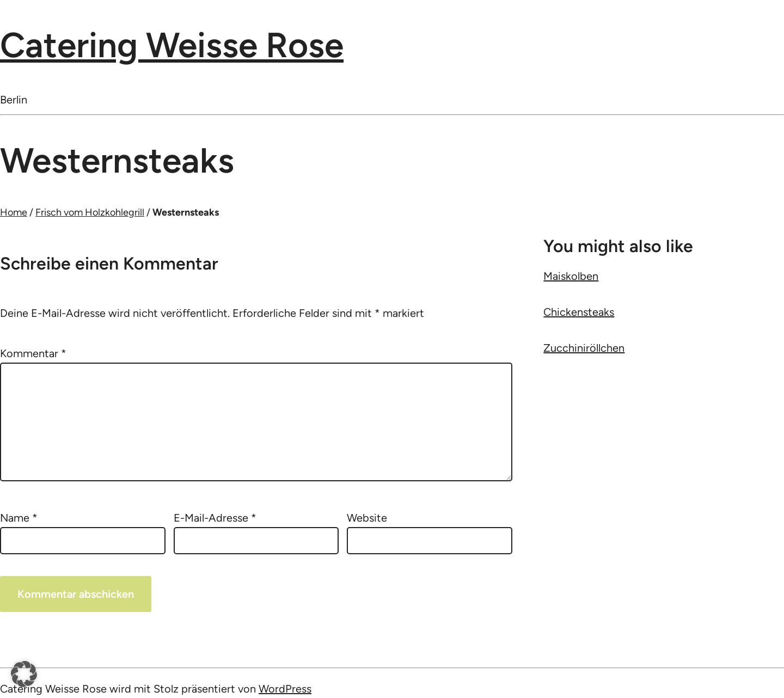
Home (14, 212)
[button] (24, 674)
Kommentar (33, 353)
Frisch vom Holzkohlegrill (90, 212)
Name (19, 518)
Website (367, 518)
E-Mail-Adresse (215, 518)
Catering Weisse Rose (172, 45)
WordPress (285, 689)
